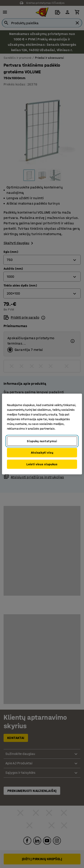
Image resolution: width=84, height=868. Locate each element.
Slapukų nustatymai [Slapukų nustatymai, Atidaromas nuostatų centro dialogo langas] (42, 441)
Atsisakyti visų (42, 453)
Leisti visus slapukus (42, 464)
